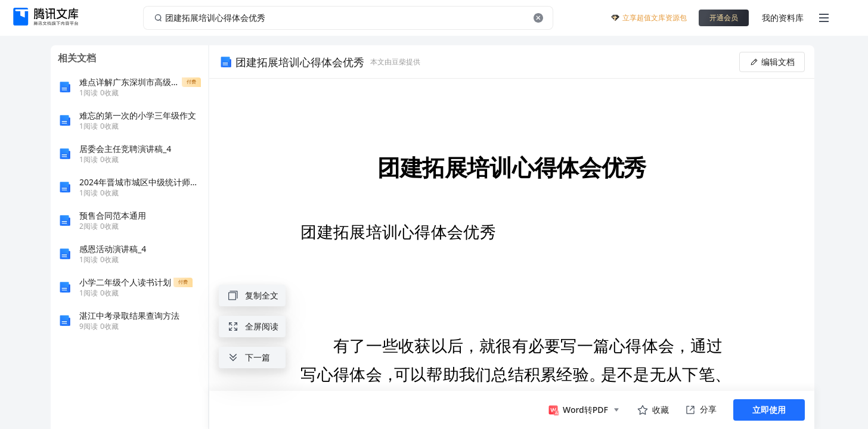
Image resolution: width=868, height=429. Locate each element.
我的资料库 (783, 18)
